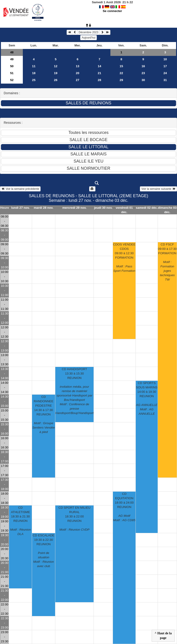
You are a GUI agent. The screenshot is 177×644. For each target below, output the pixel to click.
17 (165, 66)
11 (34, 66)
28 (99, 80)
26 (56, 80)
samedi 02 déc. (147, 208)
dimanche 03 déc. (167, 210)
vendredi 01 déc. (124, 210)
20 (78, 73)
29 (121, 80)
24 (165, 73)
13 (78, 66)
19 (56, 73)
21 (99, 73)
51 (12, 73)
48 (12, 52)
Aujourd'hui (88, 38)
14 (99, 66)
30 (143, 80)
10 (165, 59)
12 (56, 66)
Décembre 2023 (88, 32)
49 (12, 59)
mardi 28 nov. (44, 208)
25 (34, 80)
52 (12, 80)
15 (121, 66)
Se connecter (112, 11)
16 (143, 66)
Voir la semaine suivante (158, 189)
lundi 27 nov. (20, 208)
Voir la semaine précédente (20, 189)
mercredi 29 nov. (74, 208)
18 (34, 73)
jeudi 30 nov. (103, 208)
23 (143, 73)
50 (12, 66)
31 (165, 80)
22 (121, 73)
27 (78, 80)
